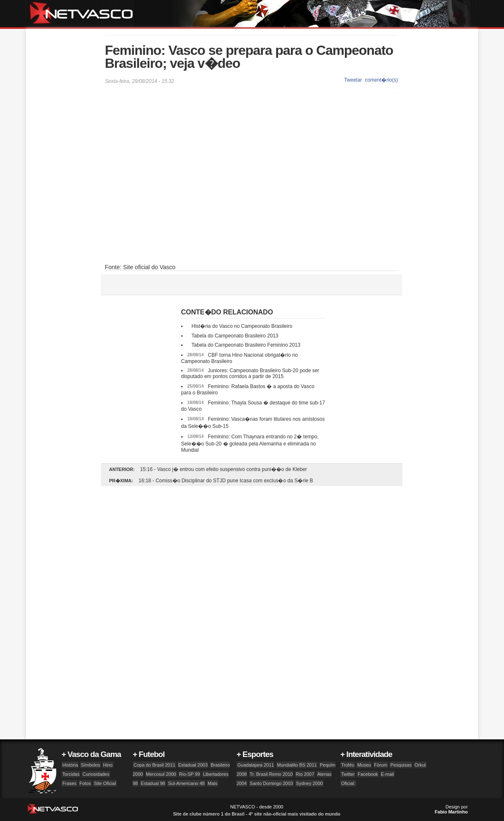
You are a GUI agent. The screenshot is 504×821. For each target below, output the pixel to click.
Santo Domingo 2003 (271, 783)
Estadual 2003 (193, 765)
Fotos (85, 783)
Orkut (420, 765)
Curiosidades (96, 774)
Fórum (381, 765)
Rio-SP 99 (190, 774)
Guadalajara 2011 (256, 765)
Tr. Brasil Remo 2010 (271, 774)
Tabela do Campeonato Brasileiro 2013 (235, 336)
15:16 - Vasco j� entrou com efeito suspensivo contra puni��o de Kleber (224, 469)
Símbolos (90, 765)
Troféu (348, 765)
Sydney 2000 (309, 783)
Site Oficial (105, 783)
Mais (212, 783)
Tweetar (353, 80)
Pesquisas (401, 765)
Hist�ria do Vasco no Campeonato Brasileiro (242, 326)
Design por (451, 809)
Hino (108, 765)
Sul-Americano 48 (186, 783)
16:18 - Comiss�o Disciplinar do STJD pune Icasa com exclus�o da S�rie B (226, 481)
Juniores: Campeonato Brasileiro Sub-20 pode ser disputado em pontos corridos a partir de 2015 (250, 373)
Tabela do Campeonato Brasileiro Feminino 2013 (246, 345)
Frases (69, 783)
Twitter (348, 774)
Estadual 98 (153, 783)
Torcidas (71, 774)
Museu (364, 765)
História (70, 765)
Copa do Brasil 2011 (154, 765)
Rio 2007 (305, 774)
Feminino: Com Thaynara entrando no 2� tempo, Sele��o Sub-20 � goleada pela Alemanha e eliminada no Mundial (250, 443)
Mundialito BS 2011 (297, 765)
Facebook (368, 774)
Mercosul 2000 (161, 774)
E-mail (387, 774)
